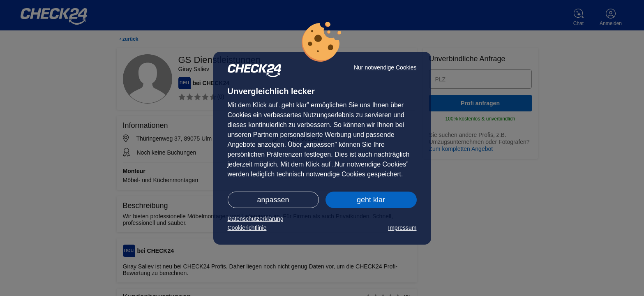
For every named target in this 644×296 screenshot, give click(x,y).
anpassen (273, 200)
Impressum (402, 228)
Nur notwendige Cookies (385, 67)
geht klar (371, 200)
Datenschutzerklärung (256, 219)
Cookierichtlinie (247, 228)
